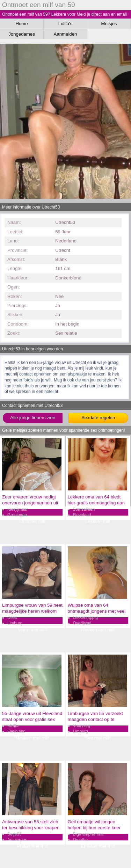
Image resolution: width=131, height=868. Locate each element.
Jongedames (22, 34)
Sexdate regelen (98, 418)
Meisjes (109, 24)
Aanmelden (65, 34)
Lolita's (65, 24)
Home (21, 24)
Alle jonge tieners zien (33, 418)
